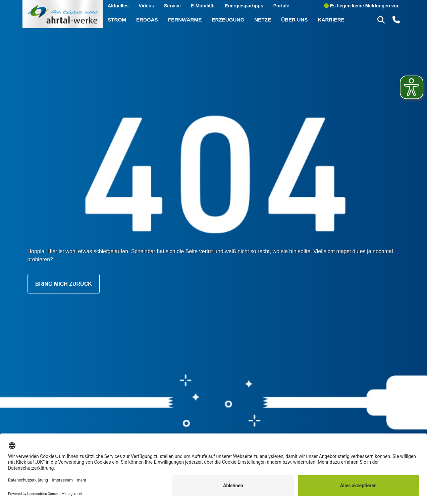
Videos (146, 6)
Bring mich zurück (64, 284)
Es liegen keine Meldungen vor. (362, 6)
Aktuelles (118, 6)
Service (172, 6)
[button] (382, 19)
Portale (281, 6)
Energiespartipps (244, 6)
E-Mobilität (203, 6)
